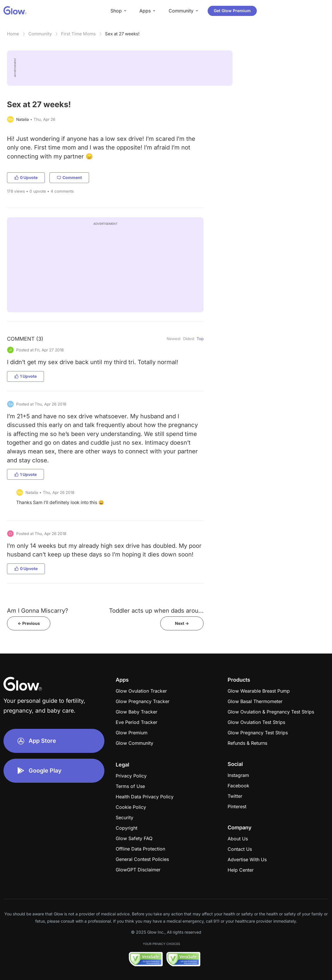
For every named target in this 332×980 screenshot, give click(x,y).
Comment (69, 177)
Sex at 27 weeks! (122, 34)
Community (40, 34)
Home (13, 34)
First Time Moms (78, 34)
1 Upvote (25, 376)
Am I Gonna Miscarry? (37, 611)
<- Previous (29, 623)
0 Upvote (26, 177)
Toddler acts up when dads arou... (156, 611)
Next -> (182, 623)
